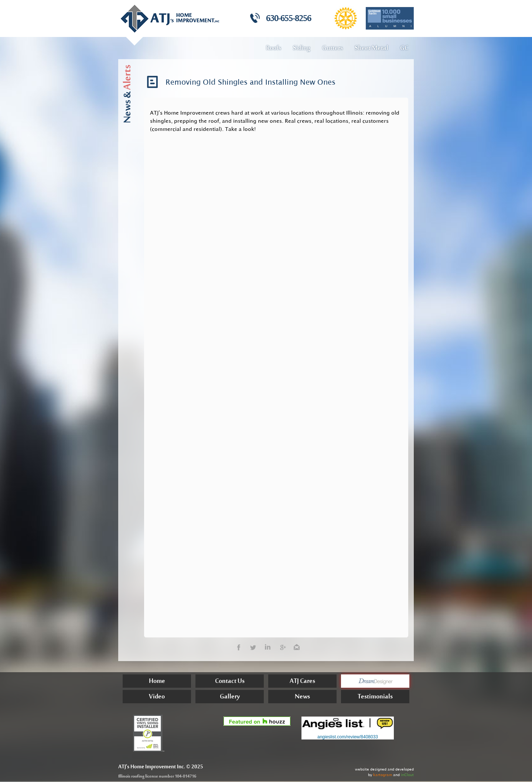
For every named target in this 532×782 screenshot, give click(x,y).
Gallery (230, 698)
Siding (302, 48)
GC (404, 48)
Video (157, 698)
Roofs (274, 48)
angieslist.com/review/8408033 (348, 737)
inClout (407, 775)
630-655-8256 (289, 19)
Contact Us (230, 682)
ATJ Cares (302, 682)
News (302, 698)
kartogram (383, 775)
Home (157, 682)
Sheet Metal (371, 48)
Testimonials (375, 698)
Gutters (332, 48)
